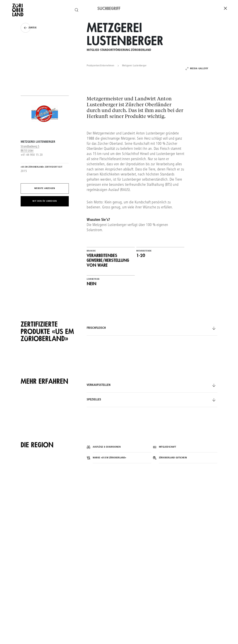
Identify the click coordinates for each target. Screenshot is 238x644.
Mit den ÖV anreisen (45, 201)
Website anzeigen (45, 188)
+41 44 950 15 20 (32, 155)
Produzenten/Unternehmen (100, 66)
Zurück (29, 28)
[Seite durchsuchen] (76, 10)
